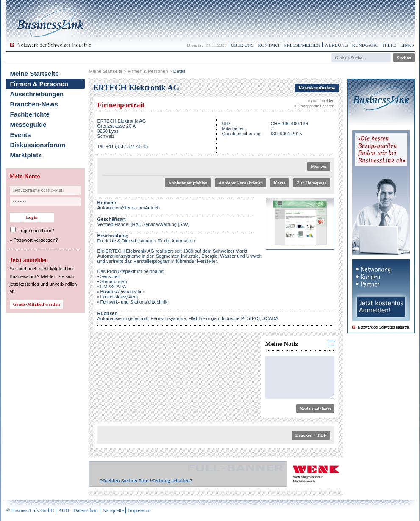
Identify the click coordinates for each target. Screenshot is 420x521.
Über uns (242, 45)
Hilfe (389, 45)
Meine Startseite (35, 74)
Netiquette (113, 510)
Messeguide (28, 124)
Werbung (336, 45)
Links (407, 45)
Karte (280, 183)
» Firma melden (321, 101)
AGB (64, 510)
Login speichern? (36, 231)
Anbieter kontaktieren (241, 183)
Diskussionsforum (38, 145)
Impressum (139, 510)
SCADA (270, 318)
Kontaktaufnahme (317, 88)
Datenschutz (86, 510)
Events (21, 135)
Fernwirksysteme (168, 318)
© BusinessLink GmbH (30, 510)
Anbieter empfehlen (188, 183)
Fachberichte (30, 114)
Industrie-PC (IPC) (241, 318)
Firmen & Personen (39, 84)
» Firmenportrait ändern (314, 106)
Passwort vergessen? (36, 240)
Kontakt (269, 45)
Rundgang (365, 45)
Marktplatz (26, 155)
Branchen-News (34, 104)
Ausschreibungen (37, 94)
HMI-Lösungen (204, 318)
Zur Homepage (312, 183)
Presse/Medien (302, 45)
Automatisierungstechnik (123, 318)
